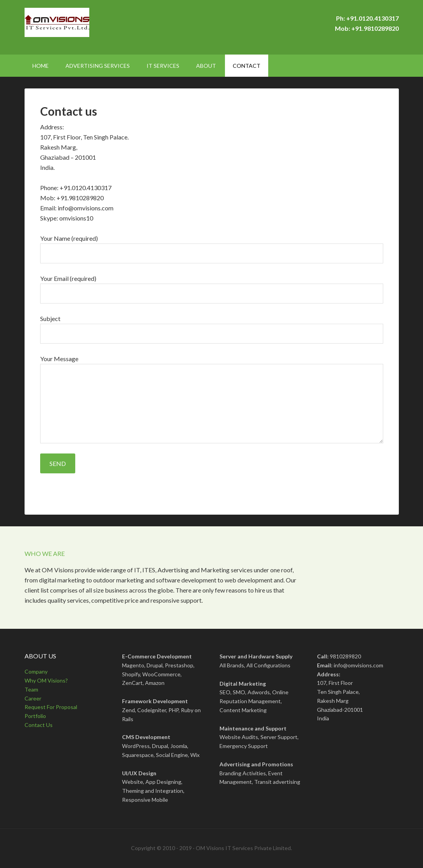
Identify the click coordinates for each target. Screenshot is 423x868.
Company (36, 671)
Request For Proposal (51, 707)
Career (33, 698)
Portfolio (35, 716)
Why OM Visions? (46, 680)
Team (31, 689)
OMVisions (91, 27)
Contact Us (39, 725)
